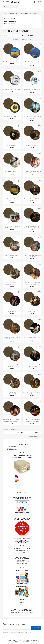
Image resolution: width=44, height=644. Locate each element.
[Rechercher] (11, 7)
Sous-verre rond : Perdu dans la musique (32, 117)
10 (22, 432)
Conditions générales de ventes (22, 605)
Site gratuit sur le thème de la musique (22, 612)
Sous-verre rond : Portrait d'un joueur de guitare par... (32, 145)
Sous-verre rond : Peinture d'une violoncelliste (32, 172)
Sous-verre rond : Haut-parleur (12, 117)
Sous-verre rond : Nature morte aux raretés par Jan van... (12, 227)
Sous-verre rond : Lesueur (12, 255)
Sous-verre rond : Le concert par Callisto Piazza (32, 311)
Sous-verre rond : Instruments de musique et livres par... (32, 420)
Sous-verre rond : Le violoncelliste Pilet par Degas (12, 283)
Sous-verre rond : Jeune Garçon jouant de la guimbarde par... (12, 420)
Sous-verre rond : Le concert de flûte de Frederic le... (12, 338)
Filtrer (30, 36)
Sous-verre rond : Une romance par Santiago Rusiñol (12, 145)
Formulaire (22, 552)
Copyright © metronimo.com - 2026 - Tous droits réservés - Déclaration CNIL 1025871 (22, 641)
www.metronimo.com (22, 610)
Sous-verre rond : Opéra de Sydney (32, 63)
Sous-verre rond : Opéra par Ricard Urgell (12, 200)
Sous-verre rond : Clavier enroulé (12, 89)
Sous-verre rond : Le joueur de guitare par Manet (12, 311)
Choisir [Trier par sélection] (14, 35)
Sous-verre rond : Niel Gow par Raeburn (32, 200)
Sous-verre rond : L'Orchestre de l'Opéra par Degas (32, 366)
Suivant (38, 432)
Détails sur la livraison (22, 492)
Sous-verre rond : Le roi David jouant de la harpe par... (32, 283)
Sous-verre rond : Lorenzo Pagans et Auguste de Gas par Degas (32, 228)
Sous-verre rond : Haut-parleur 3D (32, 90)
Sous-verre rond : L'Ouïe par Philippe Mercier (12, 366)
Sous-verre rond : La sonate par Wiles (32, 338)
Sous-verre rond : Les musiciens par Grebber (32, 256)
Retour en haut (34, 437)
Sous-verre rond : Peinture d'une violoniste (12, 172)
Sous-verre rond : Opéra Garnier (12, 62)
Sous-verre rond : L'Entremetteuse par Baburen (12, 393)
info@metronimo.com (22, 551)
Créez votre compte (12, 450)
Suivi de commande (11, 447)
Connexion (9, 448)
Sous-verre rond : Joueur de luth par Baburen (32, 393)
